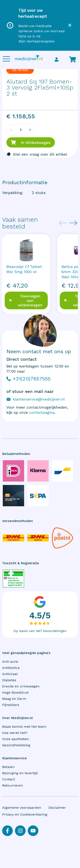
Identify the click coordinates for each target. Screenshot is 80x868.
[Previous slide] (63, 223)
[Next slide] (73, 223)
